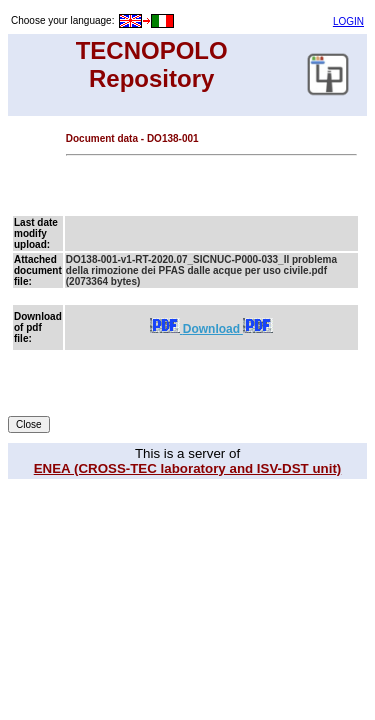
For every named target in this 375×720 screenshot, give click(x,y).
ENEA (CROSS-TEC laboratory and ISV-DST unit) (188, 468)
